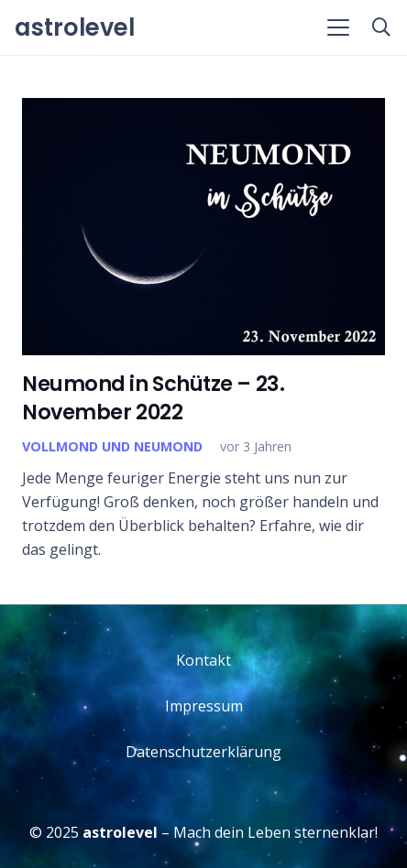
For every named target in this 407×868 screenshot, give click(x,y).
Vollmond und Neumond (112, 446)
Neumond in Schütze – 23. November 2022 (153, 398)
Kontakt (203, 660)
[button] (338, 27)
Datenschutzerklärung (203, 752)
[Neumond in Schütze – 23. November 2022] (203, 227)
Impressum (204, 706)
